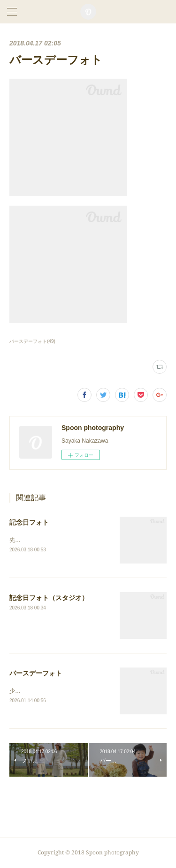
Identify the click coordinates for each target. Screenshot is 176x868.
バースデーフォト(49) (32, 341)
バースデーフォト (36, 674)
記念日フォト (29, 522)
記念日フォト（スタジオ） (49, 598)
